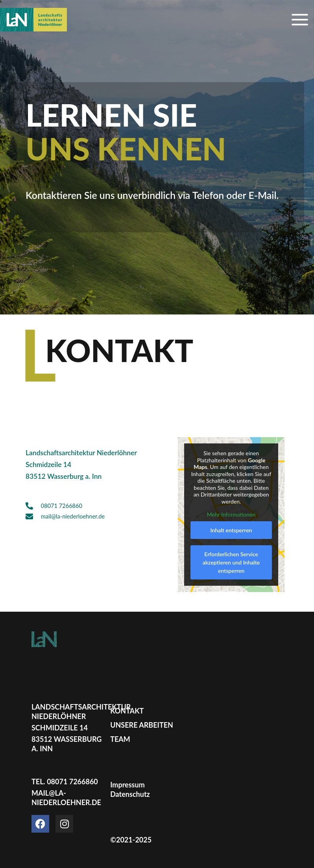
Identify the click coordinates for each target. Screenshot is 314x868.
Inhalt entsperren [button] (231, 530)
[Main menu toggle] (300, 20)
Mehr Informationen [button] (231, 515)
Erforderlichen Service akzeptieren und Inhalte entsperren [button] (231, 562)
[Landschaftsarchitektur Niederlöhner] (33, 20)
